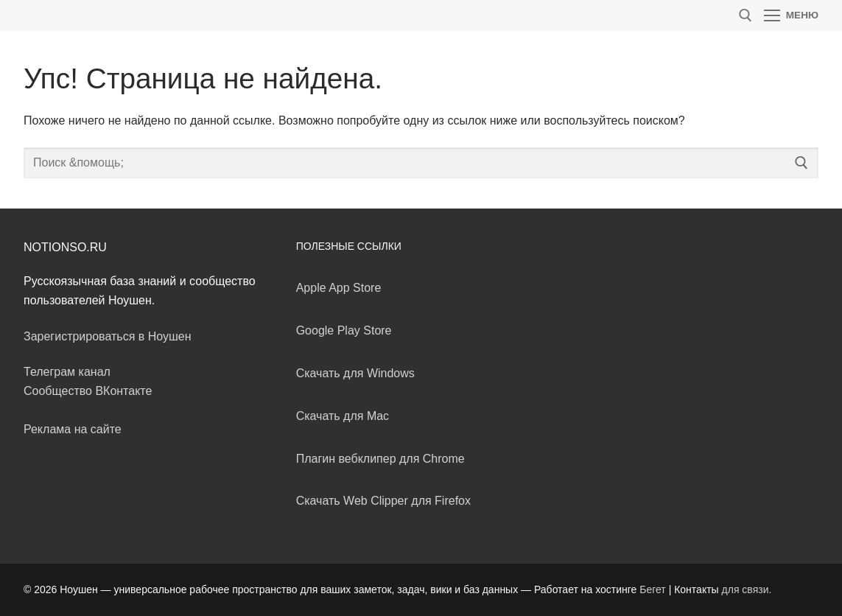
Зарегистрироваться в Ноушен (108, 336)
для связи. (747, 589)
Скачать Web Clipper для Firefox (383, 501)
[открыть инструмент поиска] (745, 15)
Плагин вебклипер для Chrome (380, 459)
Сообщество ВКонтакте (88, 391)
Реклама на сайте (73, 429)
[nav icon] (791, 15)
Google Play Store (344, 330)
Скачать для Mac (343, 416)
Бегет (653, 589)
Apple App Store (339, 288)
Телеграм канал (67, 372)
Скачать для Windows (355, 373)
